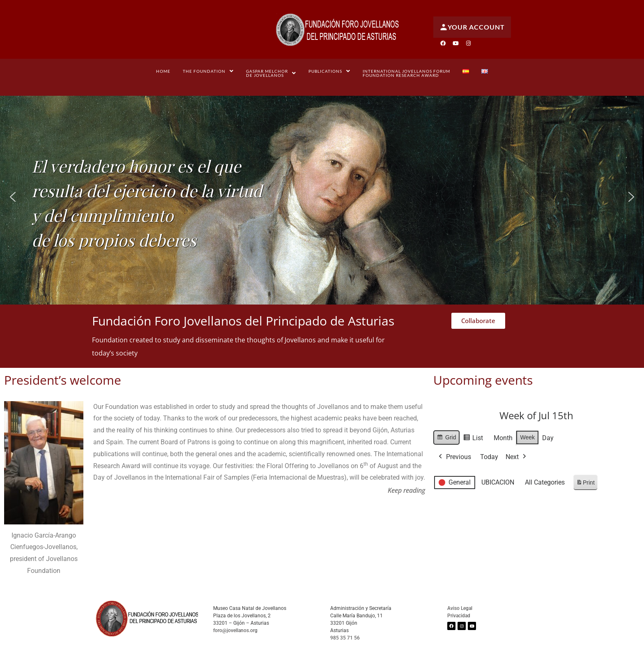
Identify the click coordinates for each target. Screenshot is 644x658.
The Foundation (208, 71)
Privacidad (459, 616)
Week (528, 437)
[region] (322, 197)
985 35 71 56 (345, 638)
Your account (472, 27)
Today (489, 456)
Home (163, 71)
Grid (446, 439)
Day (548, 438)
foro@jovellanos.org (235, 630)
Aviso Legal (460, 608)
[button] (208, 71)
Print (585, 484)
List (473, 439)
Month (504, 438)
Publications (329, 71)
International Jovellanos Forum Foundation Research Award (406, 73)
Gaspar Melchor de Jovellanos (271, 73)
